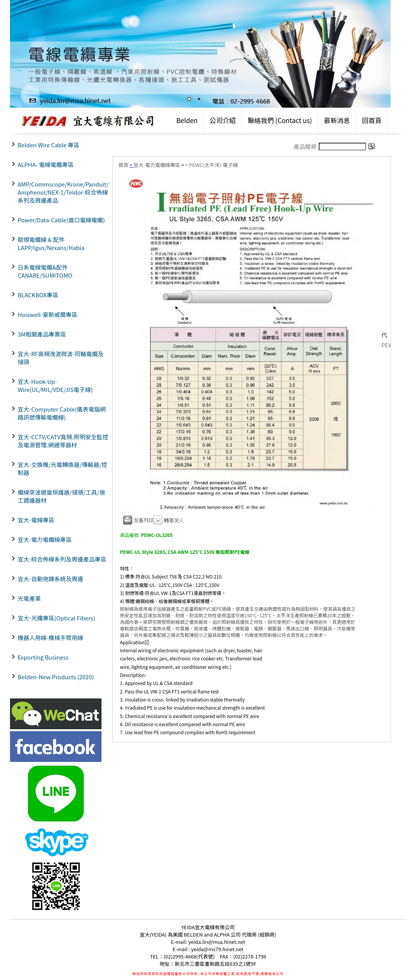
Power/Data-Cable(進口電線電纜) (61, 220)
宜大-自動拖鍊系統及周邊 (50, 579)
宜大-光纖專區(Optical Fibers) (56, 618)
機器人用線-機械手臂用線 (50, 637)
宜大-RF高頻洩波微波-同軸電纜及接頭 (61, 358)
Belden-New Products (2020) (56, 677)
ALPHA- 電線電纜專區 (46, 164)
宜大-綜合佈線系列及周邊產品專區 (62, 559)
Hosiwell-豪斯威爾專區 (47, 314)
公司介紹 (223, 120)
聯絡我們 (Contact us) (280, 120)
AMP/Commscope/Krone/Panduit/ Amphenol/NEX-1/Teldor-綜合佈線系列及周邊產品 (63, 192)
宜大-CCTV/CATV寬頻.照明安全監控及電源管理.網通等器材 (63, 441)
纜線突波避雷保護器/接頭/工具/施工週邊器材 (62, 496)
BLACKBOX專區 (38, 295)
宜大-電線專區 (36, 520)
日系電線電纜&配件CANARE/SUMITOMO (45, 271)
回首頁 (372, 120)
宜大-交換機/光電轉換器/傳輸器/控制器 (62, 468)
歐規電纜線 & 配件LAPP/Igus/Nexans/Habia (51, 243)
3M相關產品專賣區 (42, 334)
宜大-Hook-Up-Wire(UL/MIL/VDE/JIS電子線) (55, 385)
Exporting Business (43, 657)
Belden (187, 120)
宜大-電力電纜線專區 (45, 539)
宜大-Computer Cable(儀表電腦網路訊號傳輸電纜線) (62, 413)
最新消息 (337, 120)
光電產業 (29, 598)
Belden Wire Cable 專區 (48, 145)
